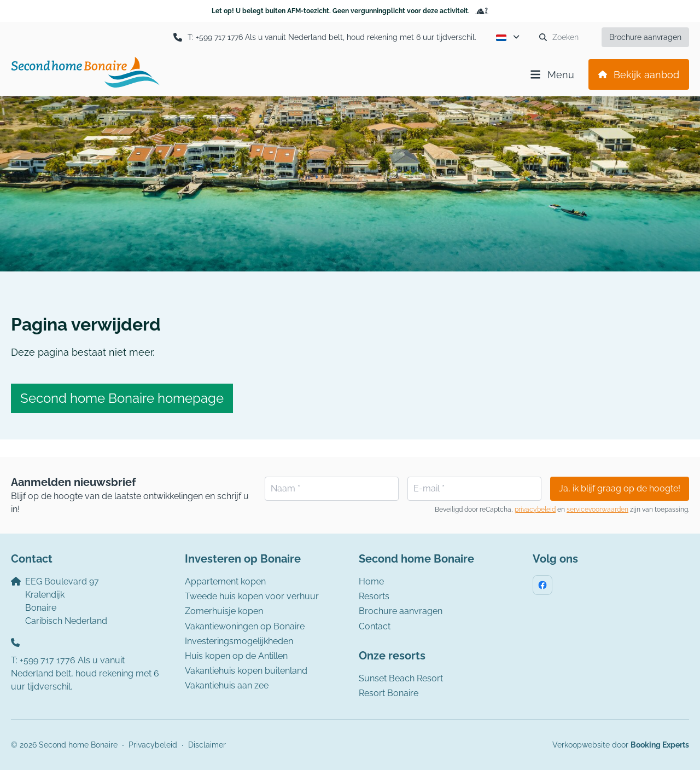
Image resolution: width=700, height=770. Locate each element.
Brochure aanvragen (401, 611)
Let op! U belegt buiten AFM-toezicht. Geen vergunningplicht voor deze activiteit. (350, 11)
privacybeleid (535, 510)
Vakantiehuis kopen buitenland (246, 671)
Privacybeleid (153, 745)
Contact (375, 626)
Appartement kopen (225, 581)
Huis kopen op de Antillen (236, 656)
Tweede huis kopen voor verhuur (252, 596)
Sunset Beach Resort (401, 678)
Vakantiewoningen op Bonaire (245, 626)
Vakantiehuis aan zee (227, 685)
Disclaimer (207, 745)
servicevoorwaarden (597, 510)
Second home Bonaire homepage (122, 398)
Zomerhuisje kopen (224, 611)
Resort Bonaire (389, 693)
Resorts (374, 596)
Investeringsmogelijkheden (239, 641)
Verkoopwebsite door (621, 745)
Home (371, 581)
